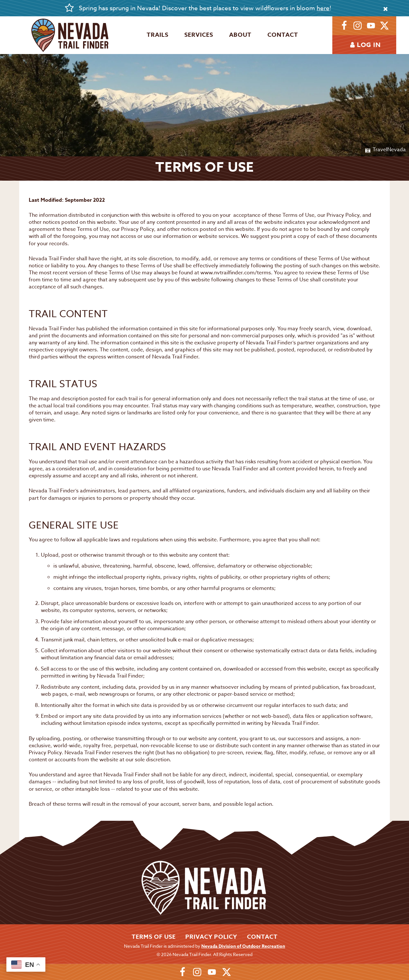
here (323, 8)
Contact (283, 35)
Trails (158, 35)
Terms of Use (154, 937)
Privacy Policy (211, 937)
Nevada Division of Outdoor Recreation (243, 946)
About (240, 35)
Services (199, 35)
